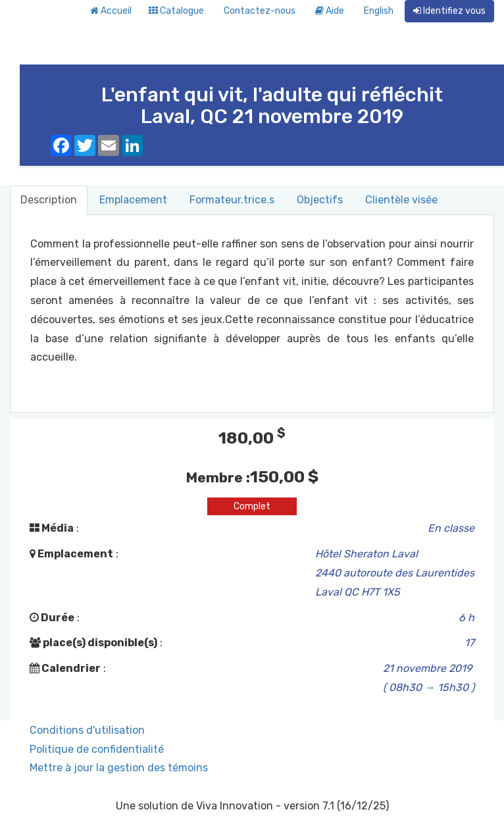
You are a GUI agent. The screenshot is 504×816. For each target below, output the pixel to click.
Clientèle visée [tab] (401, 200)
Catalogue (176, 11)
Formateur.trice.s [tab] (232, 200)
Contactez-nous (260, 11)
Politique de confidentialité (97, 749)
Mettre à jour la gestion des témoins (119, 768)
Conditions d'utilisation (87, 730)
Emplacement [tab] (133, 200)
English (379, 11)
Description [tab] (49, 200)
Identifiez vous (449, 11)
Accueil (111, 11)
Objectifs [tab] (320, 200)
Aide (330, 11)
